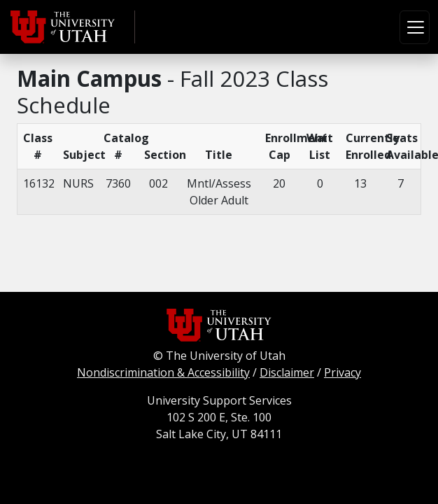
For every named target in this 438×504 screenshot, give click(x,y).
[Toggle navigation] (415, 27)
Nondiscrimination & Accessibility (163, 372)
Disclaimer (287, 372)
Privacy (342, 372)
